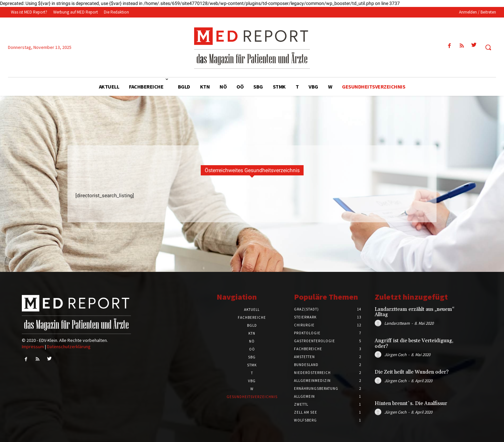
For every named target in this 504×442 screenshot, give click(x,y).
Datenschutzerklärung (69, 347)
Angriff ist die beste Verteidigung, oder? (414, 344)
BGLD (252, 325)
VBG (252, 381)
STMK (252, 365)
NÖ (252, 341)
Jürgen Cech (395, 355)
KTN (252, 333)
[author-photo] (379, 323)
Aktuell (252, 310)
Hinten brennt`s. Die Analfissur (411, 404)
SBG (252, 357)
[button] (488, 47)
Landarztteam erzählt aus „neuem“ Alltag (415, 312)
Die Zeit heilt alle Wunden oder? (412, 372)
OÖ (252, 349)
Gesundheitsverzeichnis (252, 397)
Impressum (33, 347)
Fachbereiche (252, 317)
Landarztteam (397, 323)
